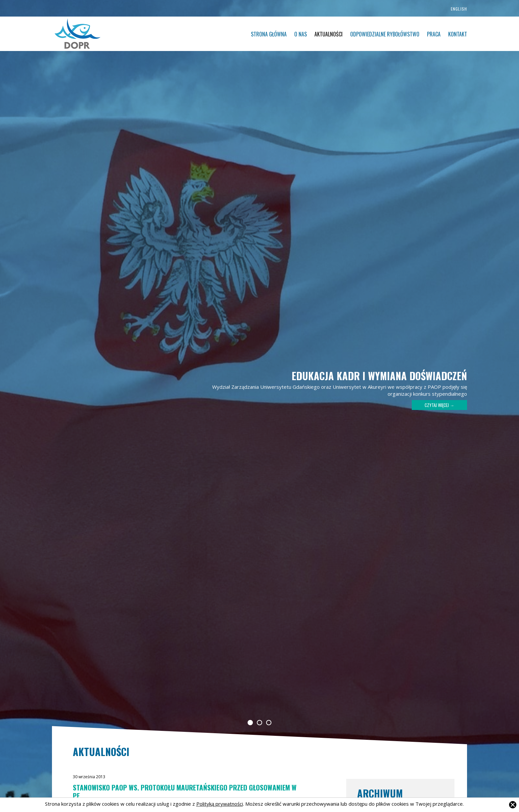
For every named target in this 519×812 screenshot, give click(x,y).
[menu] (301, 34)
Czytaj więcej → (439, 405)
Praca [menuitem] (434, 34)
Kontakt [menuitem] (458, 34)
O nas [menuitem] (301, 34)
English (459, 9)
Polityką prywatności (220, 804)
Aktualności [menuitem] (329, 34)
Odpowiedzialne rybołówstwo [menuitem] (385, 34)
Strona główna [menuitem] (269, 34)
